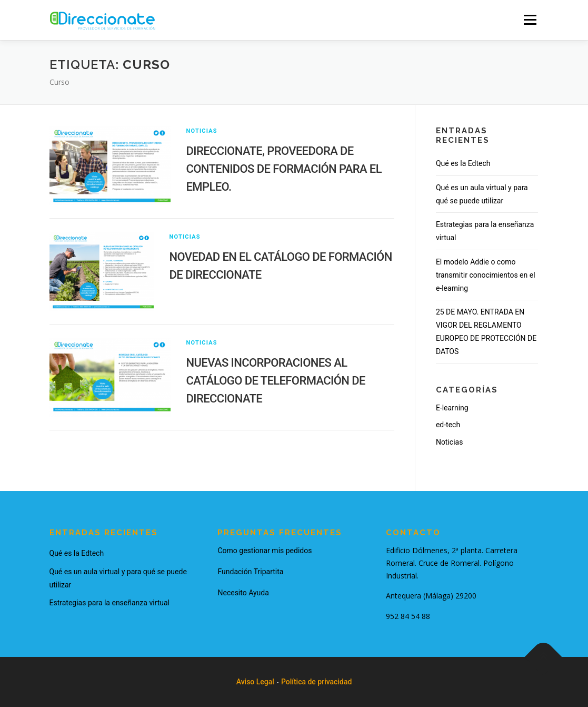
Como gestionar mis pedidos (265, 551)
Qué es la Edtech (463, 163)
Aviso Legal (255, 682)
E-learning (452, 408)
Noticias (202, 131)
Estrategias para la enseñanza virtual (109, 603)
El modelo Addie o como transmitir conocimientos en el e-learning (486, 275)
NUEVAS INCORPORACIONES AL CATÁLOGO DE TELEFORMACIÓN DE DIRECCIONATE (276, 381)
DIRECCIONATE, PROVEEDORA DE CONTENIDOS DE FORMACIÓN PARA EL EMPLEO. (284, 169)
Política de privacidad (316, 682)
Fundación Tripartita (250, 572)
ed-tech (448, 425)
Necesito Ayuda (243, 593)
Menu (530, 19)
